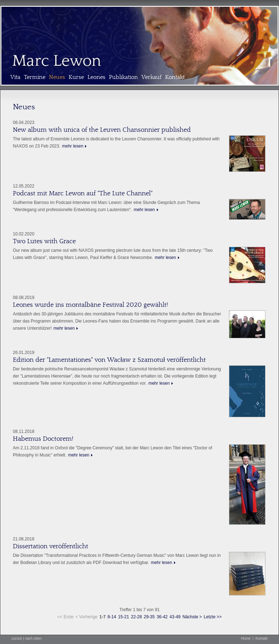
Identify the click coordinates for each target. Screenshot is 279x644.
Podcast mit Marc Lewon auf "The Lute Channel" (83, 193)
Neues (57, 77)
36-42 (162, 617)
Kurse (76, 77)
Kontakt (175, 77)
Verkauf (151, 77)
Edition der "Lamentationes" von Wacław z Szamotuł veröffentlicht (109, 360)
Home (246, 638)
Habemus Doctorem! (43, 439)
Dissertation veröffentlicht (51, 546)
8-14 (112, 617)
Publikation (123, 77)
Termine (35, 77)
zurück (17, 638)
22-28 (136, 617)
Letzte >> (213, 617)
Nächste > (192, 617)
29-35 (150, 617)
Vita (15, 77)
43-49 (175, 617)
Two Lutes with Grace (44, 241)
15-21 (123, 617)
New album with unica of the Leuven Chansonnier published (102, 130)
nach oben (33, 638)
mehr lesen (73, 146)
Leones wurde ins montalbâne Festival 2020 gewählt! (90, 305)
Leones (96, 77)
